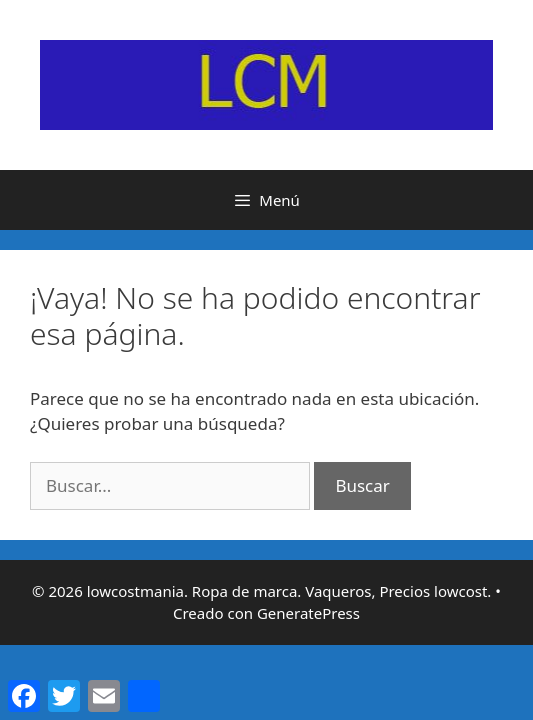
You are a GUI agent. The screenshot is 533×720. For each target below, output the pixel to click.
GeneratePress (308, 613)
